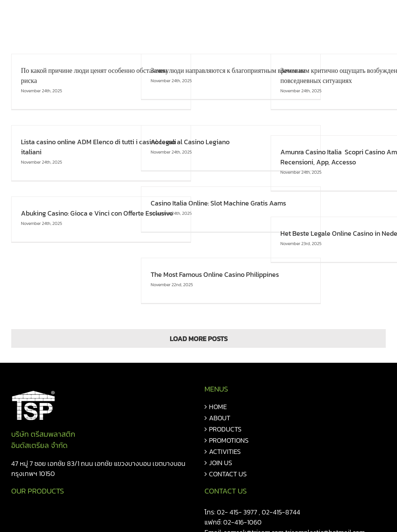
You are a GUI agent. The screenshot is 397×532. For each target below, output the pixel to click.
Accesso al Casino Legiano (190, 142)
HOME (218, 407)
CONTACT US (228, 474)
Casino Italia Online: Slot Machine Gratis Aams (218, 203)
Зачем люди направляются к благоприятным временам (228, 70)
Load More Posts (199, 339)
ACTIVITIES (225, 451)
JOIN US (221, 463)
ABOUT (220, 418)
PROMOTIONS (229, 440)
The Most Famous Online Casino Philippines (215, 274)
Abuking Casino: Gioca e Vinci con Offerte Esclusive (97, 213)
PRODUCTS (225, 429)
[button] (374, 16)
